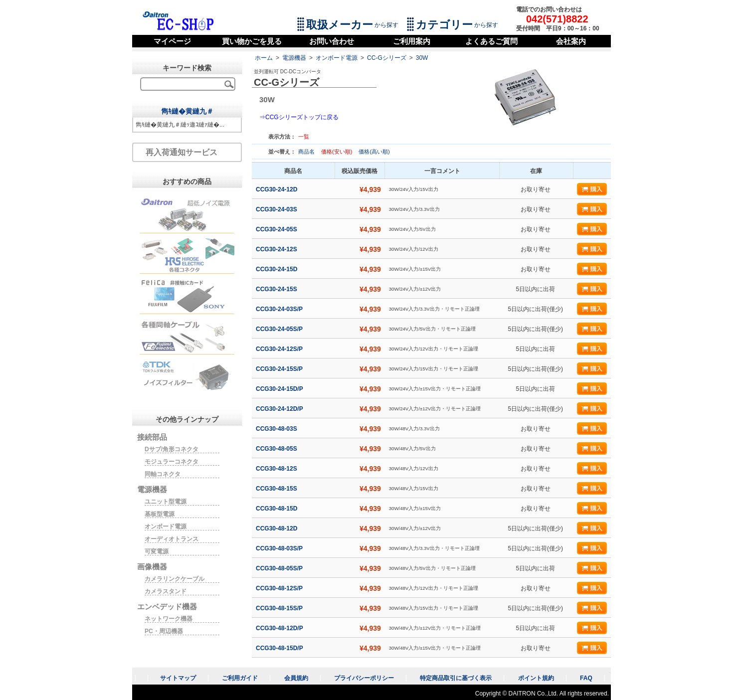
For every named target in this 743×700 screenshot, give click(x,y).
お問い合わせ (332, 41)
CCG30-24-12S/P (280, 349)
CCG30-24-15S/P (280, 369)
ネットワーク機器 (169, 619)
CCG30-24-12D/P (280, 409)
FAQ (586, 678)
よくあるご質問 (491, 41)
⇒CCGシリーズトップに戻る (299, 117)
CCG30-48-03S (277, 429)
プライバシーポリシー (364, 678)
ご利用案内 (412, 41)
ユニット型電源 (166, 502)
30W (422, 58)
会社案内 (571, 41)
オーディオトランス (172, 539)
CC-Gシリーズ (387, 58)
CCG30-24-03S (277, 209)
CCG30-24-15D (278, 269)
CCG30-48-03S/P (280, 548)
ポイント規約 (536, 678)
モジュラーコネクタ (172, 462)
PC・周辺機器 (164, 631)
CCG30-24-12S (277, 249)
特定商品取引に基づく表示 (456, 678)
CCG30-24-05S (277, 229)
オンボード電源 (337, 58)
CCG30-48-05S (277, 449)
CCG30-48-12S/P (280, 588)
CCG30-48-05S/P (280, 568)
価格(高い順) (374, 152)
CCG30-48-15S (277, 489)
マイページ (172, 41)
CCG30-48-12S (277, 469)
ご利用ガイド (240, 678)
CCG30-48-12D (278, 528)
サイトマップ (178, 678)
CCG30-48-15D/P (280, 648)
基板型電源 (160, 514)
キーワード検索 (187, 68)
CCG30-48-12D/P (280, 628)
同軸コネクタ (163, 474)
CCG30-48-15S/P (280, 608)
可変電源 (157, 551)
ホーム (264, 58)
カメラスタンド (166, 591)
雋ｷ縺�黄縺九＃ (187, 111)
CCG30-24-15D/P (280, 389)
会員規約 (296, 678)
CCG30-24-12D (278, 189)
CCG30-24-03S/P (280, 309)
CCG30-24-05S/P (280, 329)
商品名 (307, 152)
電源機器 (294, 58)
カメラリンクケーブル (175, 579)
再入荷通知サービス (182, 152)
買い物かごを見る (252, 41)
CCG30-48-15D (278, 509)
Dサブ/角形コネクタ (172, 449)
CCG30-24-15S (277, 289)
